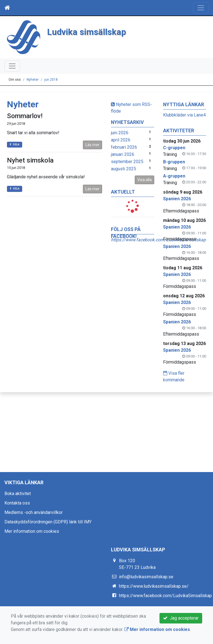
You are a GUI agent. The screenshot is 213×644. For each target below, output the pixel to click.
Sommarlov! (25, 116)
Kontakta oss (17, 503)
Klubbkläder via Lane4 (184, 115)
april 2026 (121, 140)
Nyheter (33, 80)
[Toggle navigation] (201, 8)
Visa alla (144, 180)
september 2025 (127, 162)
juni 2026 (120, 133)
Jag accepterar (181, 618)
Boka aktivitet (18, 494)
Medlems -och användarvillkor (34, 512)
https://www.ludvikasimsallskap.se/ (154, 586)
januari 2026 (123, 154)
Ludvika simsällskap (87, 32)
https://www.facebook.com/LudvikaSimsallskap (165, 596)
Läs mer (92, 145)
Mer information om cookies (32, 531)
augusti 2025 (124, 169)
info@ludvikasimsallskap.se (146, 577)
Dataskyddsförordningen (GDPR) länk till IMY (48, 522)
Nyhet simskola (30, 160)
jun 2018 (51, 80)
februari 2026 (124, 147)
